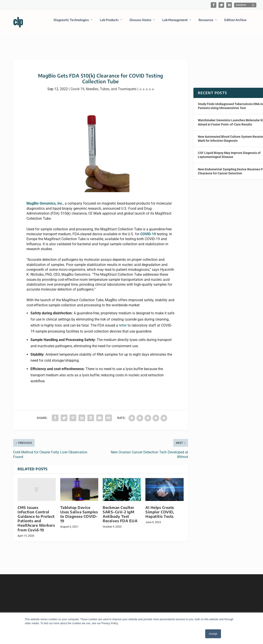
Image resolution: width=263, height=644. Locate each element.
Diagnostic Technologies (71, 23)
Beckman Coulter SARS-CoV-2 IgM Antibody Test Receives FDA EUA (120, 510)
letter (123, 321)
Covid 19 (77, 85)
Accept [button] (213, 634)
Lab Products (109, 23)
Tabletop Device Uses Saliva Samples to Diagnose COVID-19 (79, 510)
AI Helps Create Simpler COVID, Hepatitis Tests (160, 508)
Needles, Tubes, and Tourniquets (111, 85)
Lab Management (175, 23)
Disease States (141, 23)
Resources (206, 23)
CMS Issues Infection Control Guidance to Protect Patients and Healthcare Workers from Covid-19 (36, 515)
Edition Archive (235, 23)
